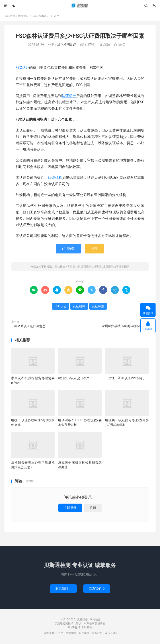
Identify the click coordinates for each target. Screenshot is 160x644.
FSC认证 (22, 68)
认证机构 (55, 178)
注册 (93, 508)
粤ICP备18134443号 (80, 628)
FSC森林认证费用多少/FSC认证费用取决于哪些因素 (80, 36)
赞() (120, 45)
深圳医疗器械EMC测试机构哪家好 (125, 326)
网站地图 (95, 620)
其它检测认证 (41, 16)
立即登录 (70, 508)
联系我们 (63, 589)
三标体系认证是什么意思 (28, 326)
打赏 (94, 249)
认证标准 (69, 96)
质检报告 (80, 6)
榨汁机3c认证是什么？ (74, 378)
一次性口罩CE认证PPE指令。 (126, 378)
